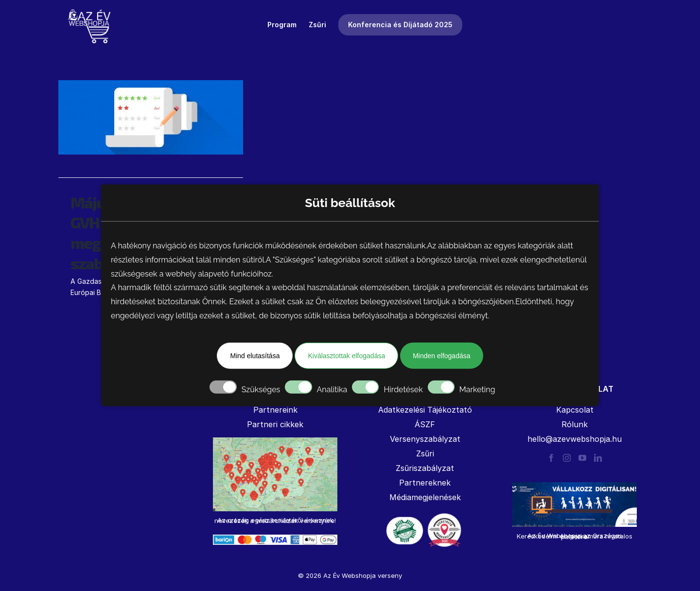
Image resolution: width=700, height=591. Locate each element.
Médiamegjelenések (425, 497)
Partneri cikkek (275, 424)
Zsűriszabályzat (425, 468)
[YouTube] (582, 458)
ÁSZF (425, 424)
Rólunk (575, 424)
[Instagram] (567, 458)
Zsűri (425, 453)
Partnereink (275, 410)
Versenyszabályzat (425, 439)
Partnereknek (425, 483)
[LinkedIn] (598, 458)
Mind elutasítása (255, 356)
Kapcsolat (575, 410)
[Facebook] (551, 458)
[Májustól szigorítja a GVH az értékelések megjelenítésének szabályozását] (151, 117)
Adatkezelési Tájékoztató (425, 410)
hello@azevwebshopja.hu (575, 439)
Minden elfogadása (441, 356)
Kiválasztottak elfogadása (346, 356)
